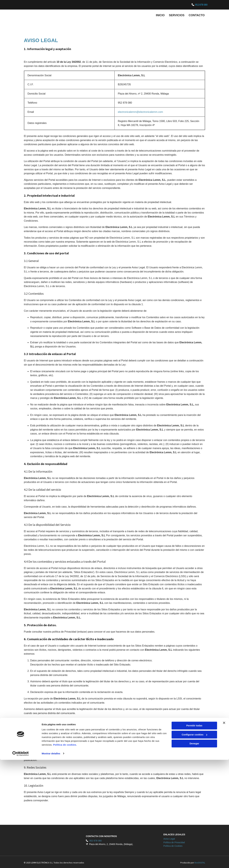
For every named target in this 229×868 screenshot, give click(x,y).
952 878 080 (201, 5)
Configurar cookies (194, 843)
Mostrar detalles (51, 862)
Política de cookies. (65, 853)
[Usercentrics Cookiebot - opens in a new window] (21, 862)
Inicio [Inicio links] (160, 14)
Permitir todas (194, 834)
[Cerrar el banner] (224, 831)
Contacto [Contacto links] (197, 14)
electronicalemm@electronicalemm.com (140, 110)
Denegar (194, 852)
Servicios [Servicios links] (177, 14)
